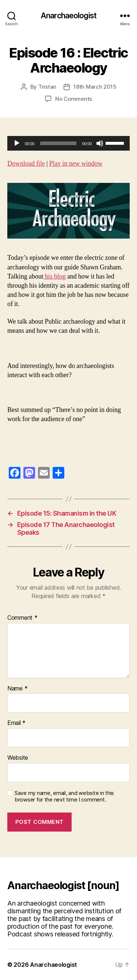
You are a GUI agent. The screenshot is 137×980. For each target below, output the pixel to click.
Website (18, 758)
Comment (22, 618)
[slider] (58, 143)
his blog (55, 277)
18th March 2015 (95, 87)
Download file (26, 164)
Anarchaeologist (68, 16)
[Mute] (100, 143)
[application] (68, 143)
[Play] (17, 143)
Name (17, 689)
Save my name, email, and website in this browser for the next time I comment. (64, 797)
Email (16, 723)
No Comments (74, 99)
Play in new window (76, 164)
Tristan (47, 87)
